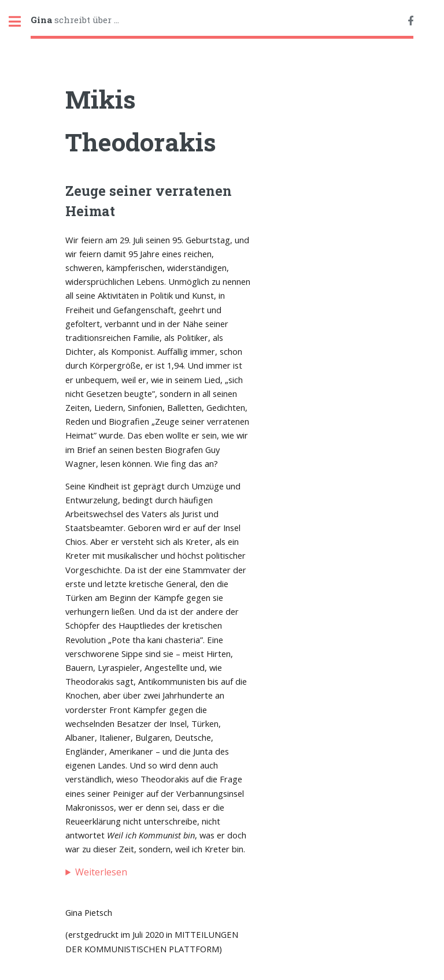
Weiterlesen (101, 872)
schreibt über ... (75, 20)
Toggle (21, 22)
